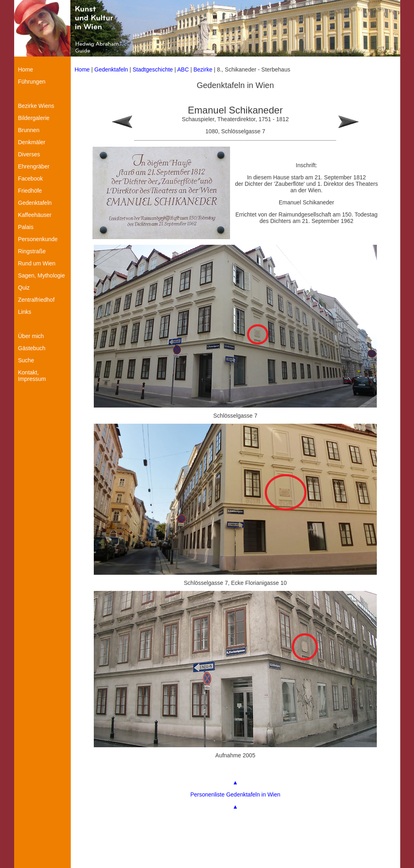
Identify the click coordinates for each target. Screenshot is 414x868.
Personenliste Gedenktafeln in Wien (236, 794)
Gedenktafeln (111, 69)
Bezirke (203, 69)
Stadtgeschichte (153, 69)
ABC (183, 69)
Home (82, 69)
